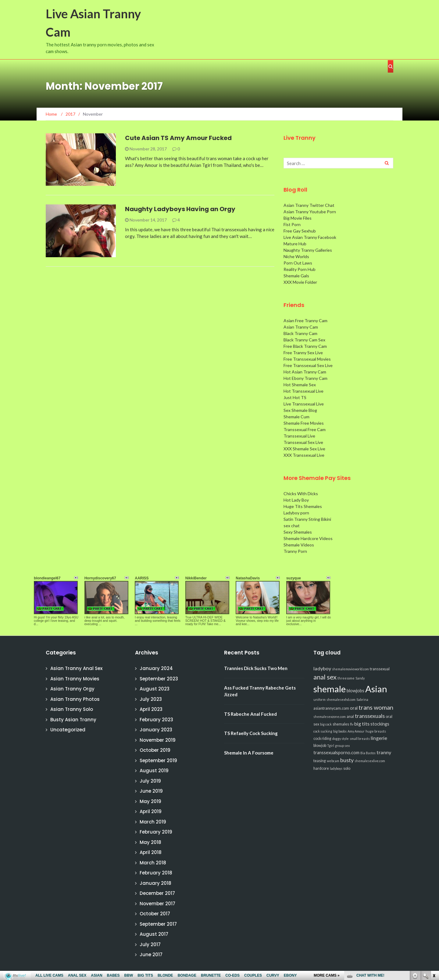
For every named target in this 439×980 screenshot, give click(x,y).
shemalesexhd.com (341, 699)
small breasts (360, 739)
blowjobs (355, 691)
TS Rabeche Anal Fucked (250, 714)
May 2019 (150, 801)
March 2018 (153, 863)
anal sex (325, 677)
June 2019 (151, 791)
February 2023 (156, 720)
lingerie (379, 738)
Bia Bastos (368, 753)
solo (347, 768)
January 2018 (155, 883)
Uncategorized (68, 730)
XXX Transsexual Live (304, 455)
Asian (376, 689)
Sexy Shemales (298, 532)
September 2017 (158, 924)
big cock (326, 724)
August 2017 (154, 934)
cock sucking (323, 731)
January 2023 (156, 730)
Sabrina (362, 699)
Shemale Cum (296, 417)
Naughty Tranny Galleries (308, 250)
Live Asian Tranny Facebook (310, 237)
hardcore (321, 768)
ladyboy (322, 668)
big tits (362, 724)
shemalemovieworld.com (350, 669)
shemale (330, 689)
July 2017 (150, 944)
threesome (346, 678)
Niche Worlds (296, 256)
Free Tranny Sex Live (303, 353)
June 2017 (151, 955)
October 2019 (155, 750)
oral (354, 708)
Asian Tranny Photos (75, 699)
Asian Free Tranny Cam (305, 321)
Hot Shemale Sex (300, 385)
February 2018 (156, 873)
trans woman (376, 707)
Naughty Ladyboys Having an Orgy (180, 209)
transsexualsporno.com (336, 753)
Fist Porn (292, 224)
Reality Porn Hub (300, 269)
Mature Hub (295, 244)
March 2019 (153, 822)
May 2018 (150, 842)
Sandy (360, 678)
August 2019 (154, 771)
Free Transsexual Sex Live (308, 365)
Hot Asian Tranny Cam (305, 372)
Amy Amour (356, 731)
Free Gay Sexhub (300, 231)
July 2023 (151, 699)
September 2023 (159, 679)
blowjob (320, 746)
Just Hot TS (295, 397)
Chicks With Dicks (301, 494)
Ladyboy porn (296, 513)
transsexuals (370, 716)
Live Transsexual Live (304, 404)
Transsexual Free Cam (305, 429)
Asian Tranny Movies (75, 679)
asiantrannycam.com (331, 708)
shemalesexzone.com (330, 717)
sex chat (292, 526)
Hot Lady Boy (296, 500)
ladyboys (336, 768)
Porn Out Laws (298, 263)
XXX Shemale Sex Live (304, 449)
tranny (384, 752)
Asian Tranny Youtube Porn (310, 212)
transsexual (380, 669)
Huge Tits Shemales (303, 506)
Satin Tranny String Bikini (307, 519)
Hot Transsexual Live (303, 391)
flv (352, 724)
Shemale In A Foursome (249, 753)
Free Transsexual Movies (307, 359)
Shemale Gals (296, 276)
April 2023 (151, 709)
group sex (342, 746)
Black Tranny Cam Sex (304, 340)
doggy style (341, 739)
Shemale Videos (299, 545)
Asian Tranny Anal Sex (76, 668)
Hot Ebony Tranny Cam (305, 378)
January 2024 (156, 668)
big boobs (340, 731)
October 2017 (155, 914)
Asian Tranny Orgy (72, 689)
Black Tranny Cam (300, 333)
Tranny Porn (295, 551)
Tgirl (331, 746)
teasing (320, 761)
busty (347, 760)
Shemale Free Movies (304, 423)
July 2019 (150, 781)
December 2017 (157, 893)
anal (350, 717)
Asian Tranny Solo (72, 709)
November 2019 (158, 740)
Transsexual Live (299, 436)
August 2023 (155, 689)
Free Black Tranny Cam (305, 346)
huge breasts (376, 731)
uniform (319, 699)
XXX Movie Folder (300, 282)
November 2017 (157, 904)
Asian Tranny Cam (301, 327)
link (434, 885)
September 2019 (158, 760)
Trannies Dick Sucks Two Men (256, 668)
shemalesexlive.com (370, 761)
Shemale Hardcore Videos (308, 538)
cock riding (322, 739)
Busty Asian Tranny (73, 720)
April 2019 (151, 811)
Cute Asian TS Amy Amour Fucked (178, 138)
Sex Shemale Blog (300, 410)
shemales (341, 724)
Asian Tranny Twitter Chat (309, 205)
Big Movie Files (298, 218)
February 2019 (156, 832)
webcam (333, 761)
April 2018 (151, 852)
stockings (380, 724)
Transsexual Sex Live (303, 442)
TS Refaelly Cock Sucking (251, 733)
